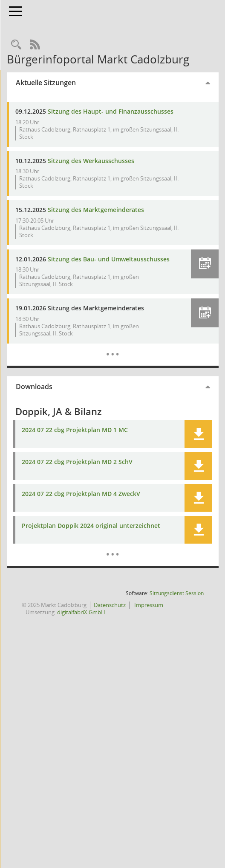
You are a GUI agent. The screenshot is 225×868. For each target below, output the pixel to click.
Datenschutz (129, 612)
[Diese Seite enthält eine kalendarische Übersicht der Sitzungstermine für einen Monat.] (123, 355)
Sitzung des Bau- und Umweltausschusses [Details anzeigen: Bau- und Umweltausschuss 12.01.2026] (82, 263)
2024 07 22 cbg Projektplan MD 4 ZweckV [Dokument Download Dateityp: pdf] (101, 501)
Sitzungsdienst (177, 600)
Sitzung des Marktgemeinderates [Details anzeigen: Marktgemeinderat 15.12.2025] (115, 210)
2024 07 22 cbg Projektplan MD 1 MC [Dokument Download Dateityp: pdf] (94, 437)
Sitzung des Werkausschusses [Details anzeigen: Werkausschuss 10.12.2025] (111, 161)
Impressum (60, 619)
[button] (205, 264)
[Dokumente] (123, 555)
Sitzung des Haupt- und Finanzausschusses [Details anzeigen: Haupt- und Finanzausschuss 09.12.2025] (130, 111)
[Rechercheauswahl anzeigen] (36, 45)
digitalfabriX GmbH (138, 619)
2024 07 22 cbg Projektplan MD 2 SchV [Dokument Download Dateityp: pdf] (97, 469)
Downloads (54, 393)
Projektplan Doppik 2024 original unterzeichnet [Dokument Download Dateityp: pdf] (111, 533)
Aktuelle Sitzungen (65, 83)
